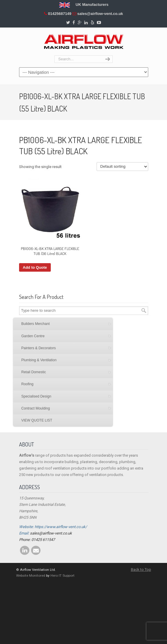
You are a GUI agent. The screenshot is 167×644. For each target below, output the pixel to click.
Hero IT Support (63, 576)
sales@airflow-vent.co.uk (100, 14)
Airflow (84, 42)
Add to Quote (35, 267)
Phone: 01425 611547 (37, 540)
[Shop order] (122, 167)
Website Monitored (31, 576)
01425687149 (60, 14)
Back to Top (141, 570)
